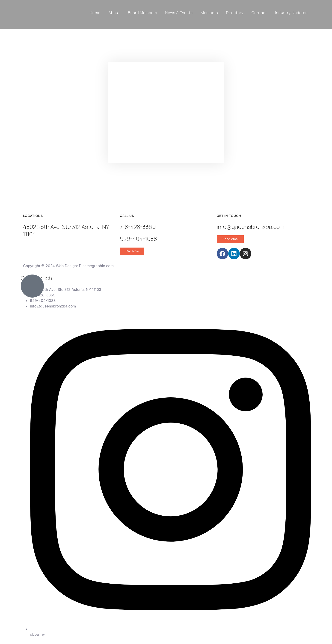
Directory (235, 13)
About (114, 13)
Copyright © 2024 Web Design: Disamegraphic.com (68, 266)
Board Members (143, 13)
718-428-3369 (138, 227)
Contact (259, 13)
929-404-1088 (138, 239)
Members (209, 13)
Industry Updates (291, 13)
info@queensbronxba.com (250, 227)
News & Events (179, 13)
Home (95, 13)
